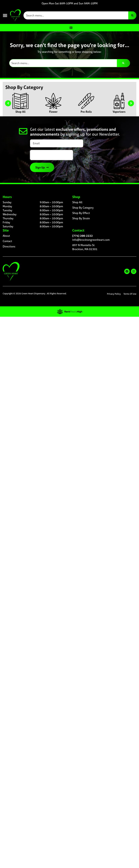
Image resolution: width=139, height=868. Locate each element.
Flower (53, 112)
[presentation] (51, 155)
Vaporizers (119, 112)
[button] (5, 15)
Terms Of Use (130, 294)
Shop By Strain (81, 218)
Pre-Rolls (86, 112)
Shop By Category (83, 208)
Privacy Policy (114, 294)
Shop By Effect (81, 213)
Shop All (20, 112)
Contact (7, 241)
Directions (9, 246)
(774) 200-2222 (82, 236)
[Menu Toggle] (71, 28)
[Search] (132, 15)
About (6, 236)
